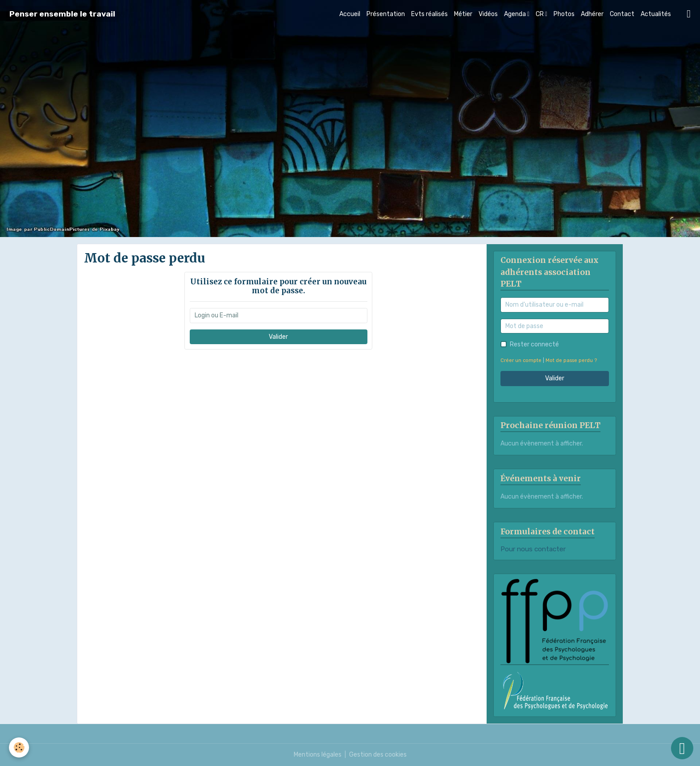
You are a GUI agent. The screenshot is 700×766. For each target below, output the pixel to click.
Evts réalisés (429, 14)
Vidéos (488, 14)
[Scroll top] (682, 748)
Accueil (350, 14)
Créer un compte (521, 360)
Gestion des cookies (378, 755)
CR (540, 14)
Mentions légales (318, 755)
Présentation (386, 14)
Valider (278, 337)
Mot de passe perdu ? (571, 360)
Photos (564, 14)
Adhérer (592, 14)
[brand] (62, 14)
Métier (463, 14)
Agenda (516, 14)
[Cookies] (19, 747)
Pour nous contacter (533, 549)
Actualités (656, 14)
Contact (622, 14)
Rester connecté (534, 344)
